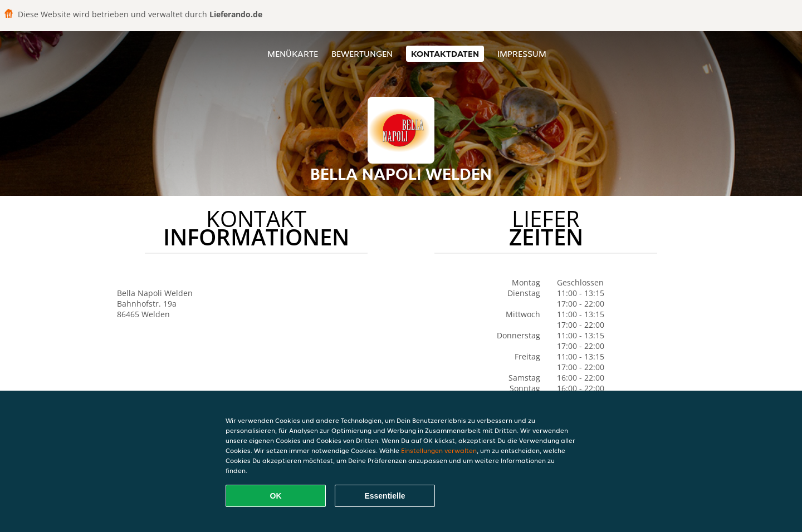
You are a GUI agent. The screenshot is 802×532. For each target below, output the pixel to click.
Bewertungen (362, 54)
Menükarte (293, 54)
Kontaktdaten (445, 54)
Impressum (522, 54)
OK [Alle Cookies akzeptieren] (276, 496)
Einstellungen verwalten (439, 450)
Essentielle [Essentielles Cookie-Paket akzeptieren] (385, 496)
